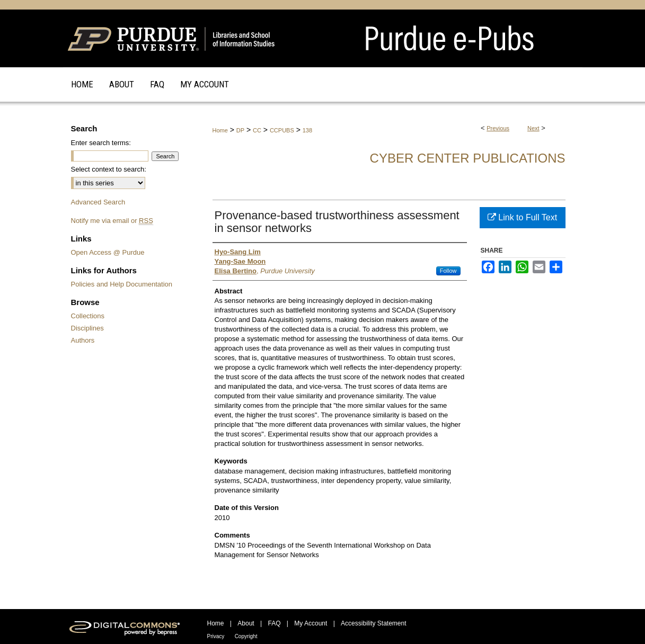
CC (257, 130)
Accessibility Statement (373, 623)
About (246, 623)
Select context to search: (109, 169)
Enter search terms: (101, 143)
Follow (448, 271)
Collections (88, 316)
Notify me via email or (112, 221)
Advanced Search (98, 202)
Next (533, 128)
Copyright (246, 636)
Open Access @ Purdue (108, 252)
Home (220, 130)
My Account (311, 623)
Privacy (216, 636)
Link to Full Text (522, 217)
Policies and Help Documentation (122, 284)
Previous (498, 128)
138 (307, 130)
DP (240, 130)
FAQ (274, 623)
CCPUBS (282, 130)
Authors (83, 340)
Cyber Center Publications (468, 158)
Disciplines (87, 328)
